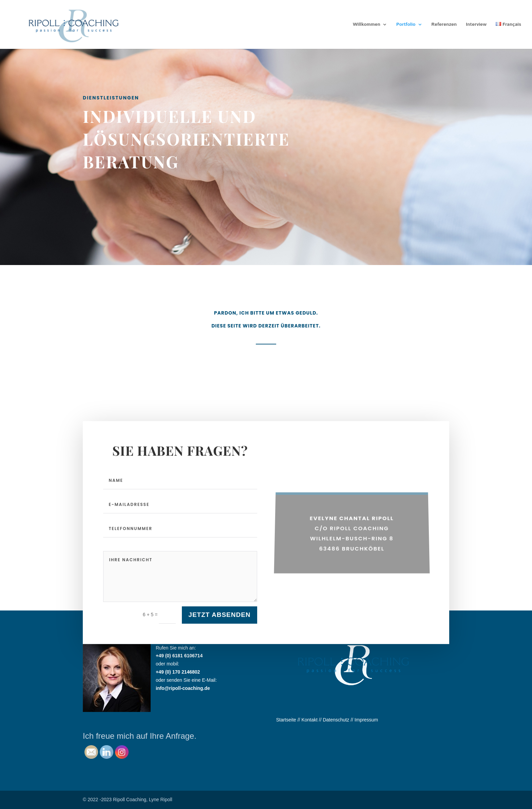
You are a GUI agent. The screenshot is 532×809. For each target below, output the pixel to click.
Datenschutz (336, 720)
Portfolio (406, 25)
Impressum (366, 720)
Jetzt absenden (219, 626)
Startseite (286, 720)
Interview (476, 25)
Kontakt (309, 720)
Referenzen (444, 25)
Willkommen (367, 25)
